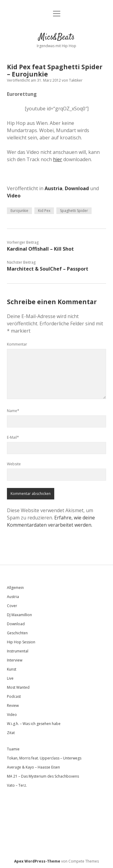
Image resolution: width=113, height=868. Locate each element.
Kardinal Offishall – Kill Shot (40, 249)
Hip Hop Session (21, 642)
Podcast (14, 696)
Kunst (12, 669)
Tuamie (13, 749)
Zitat (11, 733)
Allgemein (15, 588)
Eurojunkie (19, 211)
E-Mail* (13, 437)
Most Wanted (18, 687)
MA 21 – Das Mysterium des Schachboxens (43, 776)
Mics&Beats (57, 37)
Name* (13, 411)
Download (77, 188)
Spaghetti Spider (74, 211)
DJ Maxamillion (19, 615)
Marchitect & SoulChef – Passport (48, 269)
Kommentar (17, 344)
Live (10, 678)
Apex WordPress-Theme (37, 861)
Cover (12, 606)
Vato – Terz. (17, 785)
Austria (53, 188)
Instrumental (18, 651)
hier (58, 159)
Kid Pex (44, 211)
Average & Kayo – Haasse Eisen (33, 767)
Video (14, 196)
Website (14, 464)
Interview (15, 660)
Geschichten (17, 633)
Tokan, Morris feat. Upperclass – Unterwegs (44, 758)
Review (13, 705)
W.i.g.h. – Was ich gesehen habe (34, 724)
